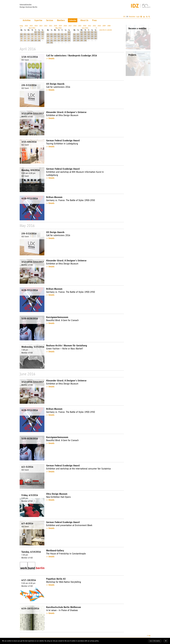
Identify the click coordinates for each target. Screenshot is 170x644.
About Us (84, 20)
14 (32, 36)
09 (39, 34)
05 (25, 34)
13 (29, 36)
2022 (46, 26)
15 (36, 36)
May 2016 (59, 28)
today (21, 26)
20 (29, 38)
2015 (80, 26)
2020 (55, 26)
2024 (36, 26)
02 (39, 32)
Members (61, 20)
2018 (65, 26)
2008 (109, 26)
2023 (41, 26)
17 (43, 36)
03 (43, 32)
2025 (31, 26)
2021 (51, 26)
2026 (26, 26)
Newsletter (132, 17)
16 (39, 36)
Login (138, 17)
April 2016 (32, 28)
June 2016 (85, 28)
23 (39, 38)
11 (21, 36)
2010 (99, 26)
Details (51, 58)
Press (94, 20)
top (149, 636)
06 (29, 34)
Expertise (38, 20)
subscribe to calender (106, 30)
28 (32, 41)
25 (21, 41)
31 (51, 43)
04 (21, 34)
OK (166, 641)
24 (43, 38)
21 (32, 38)
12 (25, 36)
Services (50, 20)
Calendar (73, 20)
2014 (85, 26)
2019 (60, 26)
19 (25, 38)
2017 (70, 26)
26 (25, 41)
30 (39, 41)
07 (32, 34)
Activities (27, 20)
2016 (75, 26)
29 (36, 41)
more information (155, 641)
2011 (94, 26)
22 (36, 38)
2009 (104, 26)
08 (36, 34)
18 (21, 38)
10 (43, 34)
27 (29, 41)
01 (36, 32)
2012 (89, 26)
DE (124, 17)
